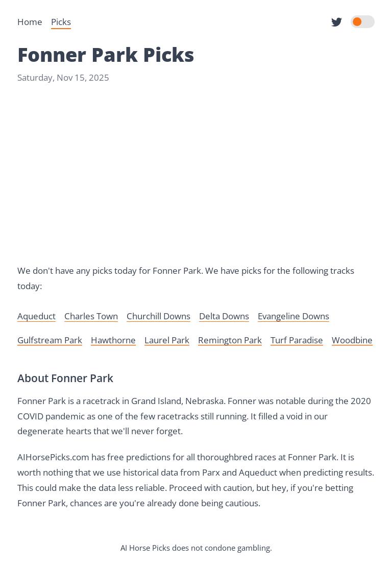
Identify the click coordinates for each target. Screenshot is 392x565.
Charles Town (91, 316)
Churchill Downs (158, 316)
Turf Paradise (297, 340)
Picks (61, 22)
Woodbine (352, 340)
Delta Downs (224, 316)
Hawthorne (113, 340)
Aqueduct (36, 316)
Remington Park (230, 340)
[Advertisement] (196, 174)
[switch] (363, 22)
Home (30, 22)
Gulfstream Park (50, 340)
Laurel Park (167, 340)
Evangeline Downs (293, 316)
